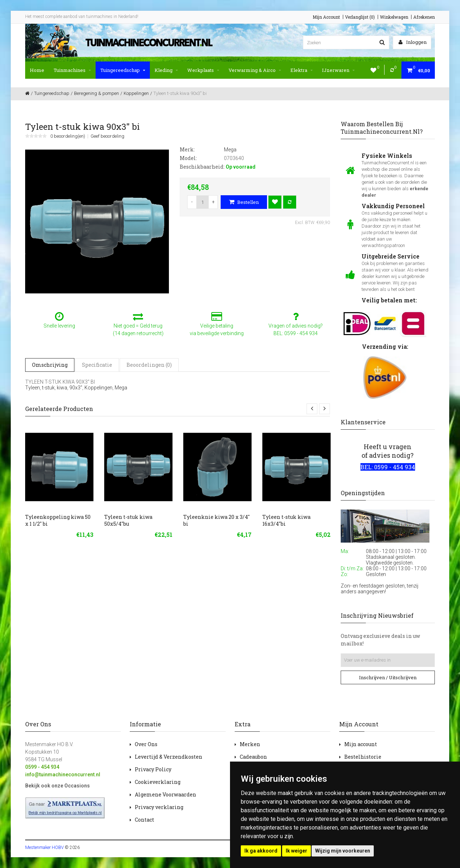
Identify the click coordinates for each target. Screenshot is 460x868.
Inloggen (413, 42)
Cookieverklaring (158, 782)
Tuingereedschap (123, 70)
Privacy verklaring (159, 807)
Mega (121, 388)
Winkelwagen (394, 17)
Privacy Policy (153, 769)
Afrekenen (424, 17)
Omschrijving (50, 365)
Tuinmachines (72, 70)
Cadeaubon (253, 757)
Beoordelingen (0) (149, 365)
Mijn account (361, 744)
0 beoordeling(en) (68, 136)
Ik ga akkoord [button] (261, 851)
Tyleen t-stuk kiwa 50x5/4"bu (128, 520)
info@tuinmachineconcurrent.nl (63, 775)
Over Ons (146, 744)
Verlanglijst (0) (360, 17)
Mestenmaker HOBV (44, 848)
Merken (250, 744)
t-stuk (48, 388)
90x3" (76, 388)
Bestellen (244, 202)
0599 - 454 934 (42, 767)
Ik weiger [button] (296, 851)
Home (37, 70)
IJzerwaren (338, 70)
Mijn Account (326, 17)
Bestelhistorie (363, 757)
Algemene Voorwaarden (165, 794)
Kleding (166, 70)
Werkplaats (203, 70)
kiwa (62, 388)
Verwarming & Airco (255, 70)
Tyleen (33, 388)
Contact (144, 820)
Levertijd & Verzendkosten (169, 757)
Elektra (302, 70)
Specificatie (97, 365)
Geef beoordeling (107, 136)
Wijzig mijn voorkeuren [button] (343, 851)
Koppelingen (98, 388)
